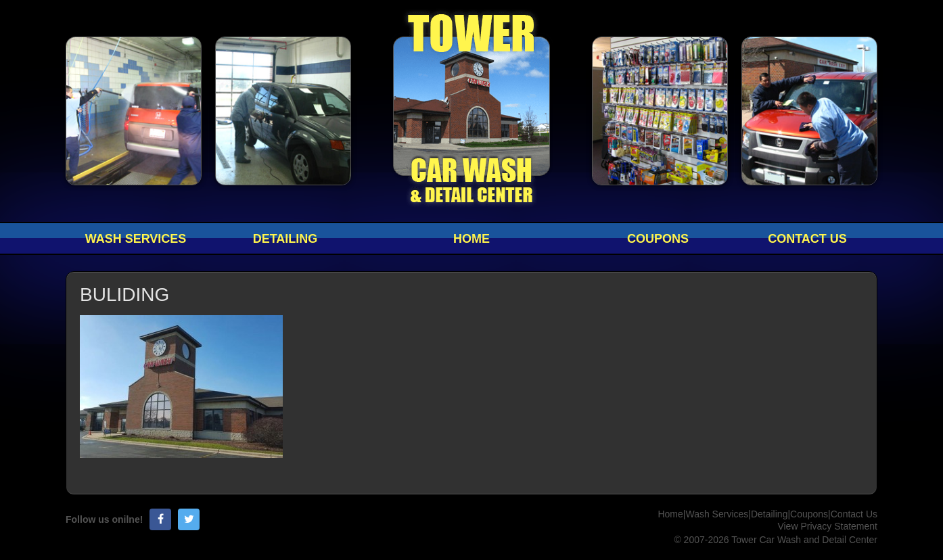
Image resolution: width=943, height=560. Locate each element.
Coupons (658, 239)
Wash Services (136, 239)
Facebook (160, 519)
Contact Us (807, 239)
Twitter (189, 519)
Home (471, 239)
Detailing (285, 239)
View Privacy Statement (827, 526)
